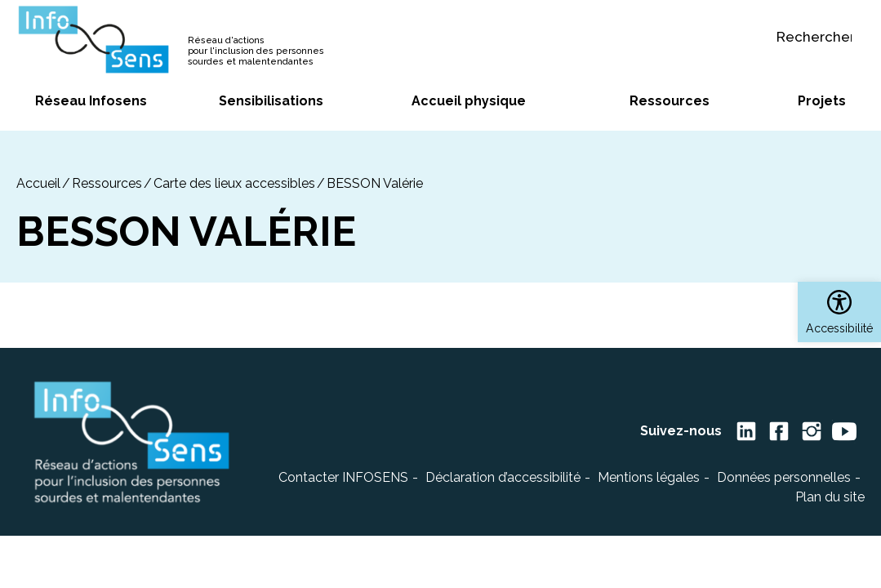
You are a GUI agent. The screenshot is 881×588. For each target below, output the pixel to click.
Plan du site (830, 497)
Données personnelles (784, 477)
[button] (839, 312)
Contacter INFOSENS (343, 477)
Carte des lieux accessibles (234, 183)
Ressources (107, 183)
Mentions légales (649, 477)
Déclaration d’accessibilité (503, 477)
